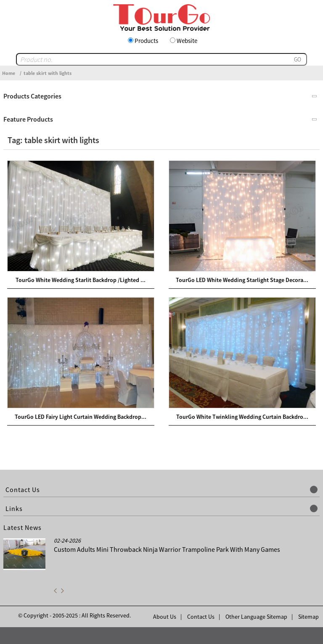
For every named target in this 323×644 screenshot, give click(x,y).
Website (187, 41)
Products (146, 41)
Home (9, 73)
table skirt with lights (48, 73)
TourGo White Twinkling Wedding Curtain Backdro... (242, 417)
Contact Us (201, 617)
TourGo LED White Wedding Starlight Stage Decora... (242, 280)
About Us (165, 617)
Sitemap (308, 617)
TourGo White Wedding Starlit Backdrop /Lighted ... (81, 280)
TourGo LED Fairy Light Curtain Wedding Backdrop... (81, 417)
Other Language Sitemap (256, 617)
